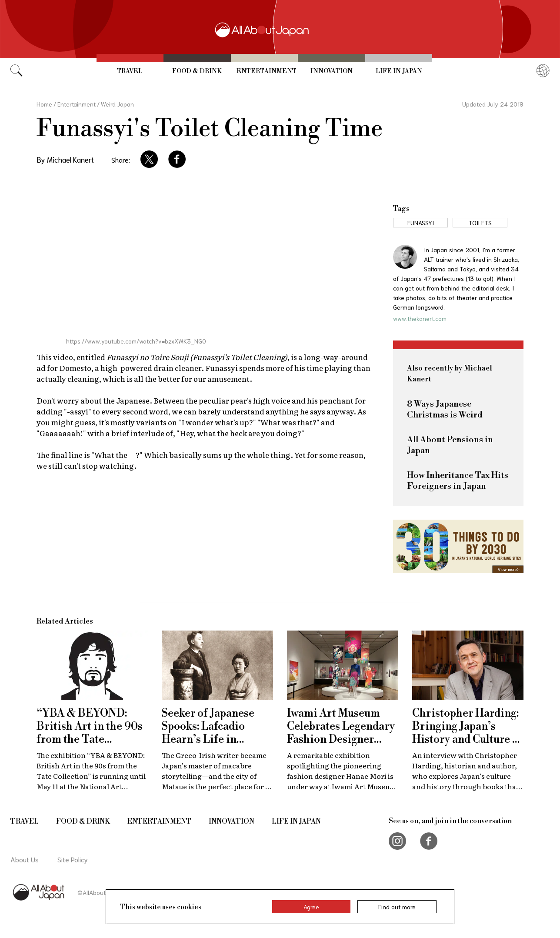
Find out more (397, 907)
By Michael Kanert (65, 159)
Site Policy (73, 859)
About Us (25, 859)
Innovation (332, 71)
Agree (311, 907)
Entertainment (267, 71)
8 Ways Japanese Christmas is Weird (445, 410)
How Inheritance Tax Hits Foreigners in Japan (458, 481)
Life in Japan (399, 71)
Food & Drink (197, 71)
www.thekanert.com (420, 318)
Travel (130, 71)
